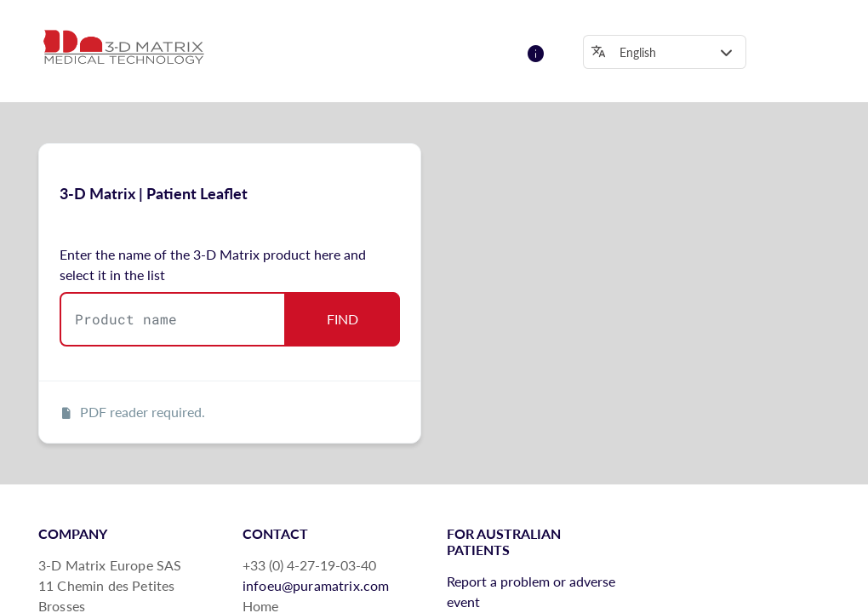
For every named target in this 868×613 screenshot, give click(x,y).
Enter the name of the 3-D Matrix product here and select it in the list (213, 264)
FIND (343, 319)
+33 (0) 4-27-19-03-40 (309, 565)
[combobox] (173, 319)
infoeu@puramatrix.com (316, 585)
